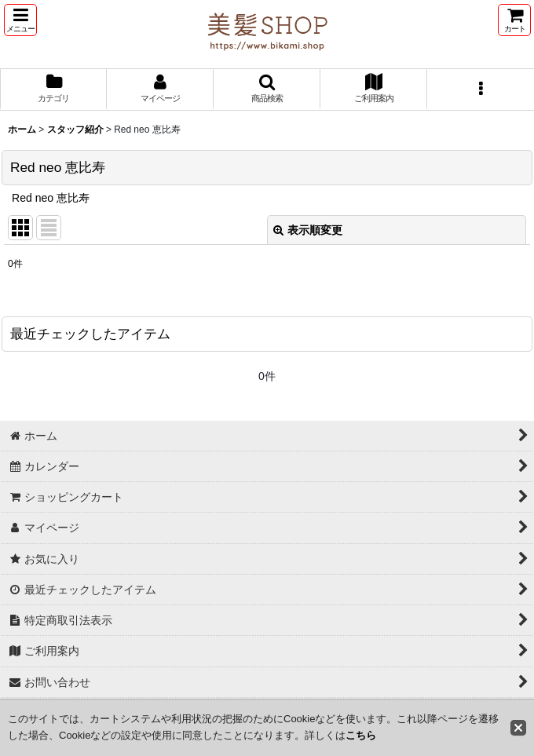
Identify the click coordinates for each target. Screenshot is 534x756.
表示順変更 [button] (308, 230)
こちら (361, 735)
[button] (20, 20)
